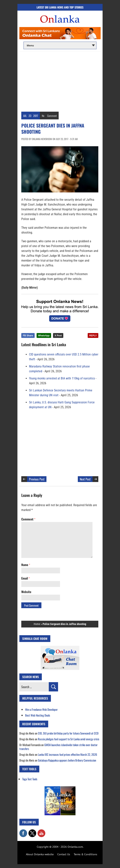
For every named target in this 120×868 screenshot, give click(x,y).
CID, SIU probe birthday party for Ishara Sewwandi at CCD (68, 733)
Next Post (85, 479)
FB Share (28, 336)
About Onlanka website (40, 854)
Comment (52, 116)
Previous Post (37, 479)
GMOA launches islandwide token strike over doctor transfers (58, 747)
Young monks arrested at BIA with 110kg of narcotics (62, 378)
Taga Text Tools (30, 779)
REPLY (93, 336)
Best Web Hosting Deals (38, 715)
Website (26, 592)
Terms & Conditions (85, 854)
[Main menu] (60, 45)
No (43, 116)
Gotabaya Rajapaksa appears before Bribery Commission (67, 760)
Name (26, 565)
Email (25, 578)
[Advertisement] (60, 81)
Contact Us (64, 854)
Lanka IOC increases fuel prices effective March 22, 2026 (68, 754)
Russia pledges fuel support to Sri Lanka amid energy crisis (69, 739)
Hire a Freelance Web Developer (41, 709)
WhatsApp (44, 336)
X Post (58, 336)
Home (37, 624)
